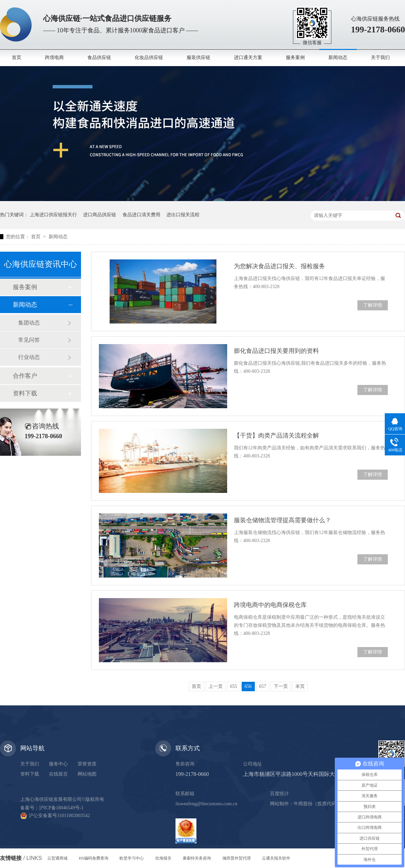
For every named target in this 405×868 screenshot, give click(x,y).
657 (263, 686)
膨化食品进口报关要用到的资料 (276, 351)
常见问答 (29, 340)
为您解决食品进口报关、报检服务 (279, 266)
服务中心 (58, 764)
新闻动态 (338, 58)
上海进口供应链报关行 (53, 215)
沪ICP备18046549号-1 (61, 808)
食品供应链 (99, 58)
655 (234, 686)
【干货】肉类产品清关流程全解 (276, 436)
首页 (17, 58)
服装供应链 (198, 58)
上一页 (216, 686)
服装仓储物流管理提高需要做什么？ (282, 520)
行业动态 (29, 357)
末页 (300, 686)
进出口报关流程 (183, 215)
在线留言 (58, 774)
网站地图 (87, 774)
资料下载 (25, 393)
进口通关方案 (248, 58)
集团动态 (29, 323)
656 (248, 686)
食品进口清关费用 (141, 215)
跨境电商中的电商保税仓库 (270, 605)
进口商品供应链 (100, 215)
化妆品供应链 (149, 58)
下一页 (281, 686)
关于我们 (380, 58)
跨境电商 (54, 58)
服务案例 (295, 58)
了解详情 (373, 305)
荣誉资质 (87, 764)
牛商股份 (303, 804)
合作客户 (25, 376)
